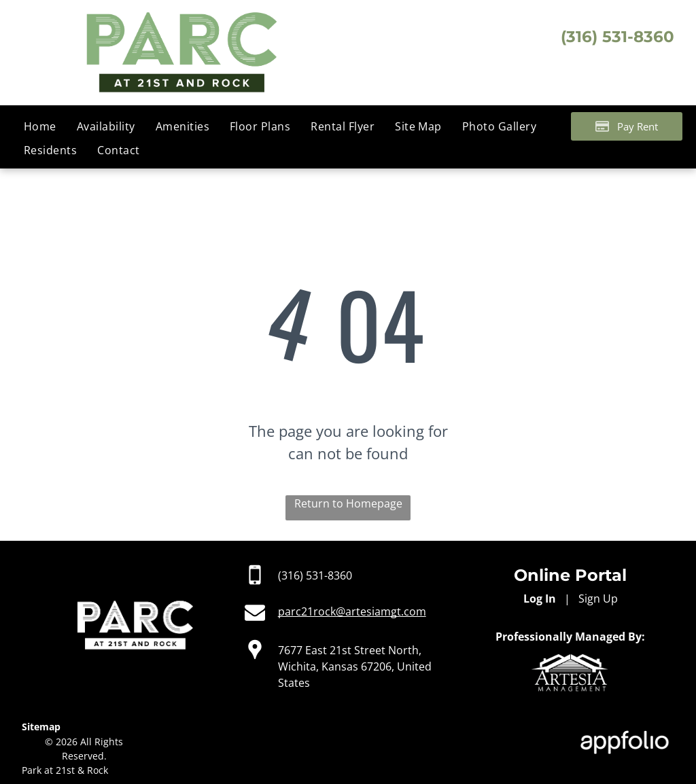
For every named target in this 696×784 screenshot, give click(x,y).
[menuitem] (40, 126)
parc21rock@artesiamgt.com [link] (352, 611)
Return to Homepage (348, 503)
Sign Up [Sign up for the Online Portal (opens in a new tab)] (598, 599)
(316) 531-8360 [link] (315, 575)
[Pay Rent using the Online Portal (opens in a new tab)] (627, 126)
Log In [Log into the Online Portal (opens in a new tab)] (540, 599)
